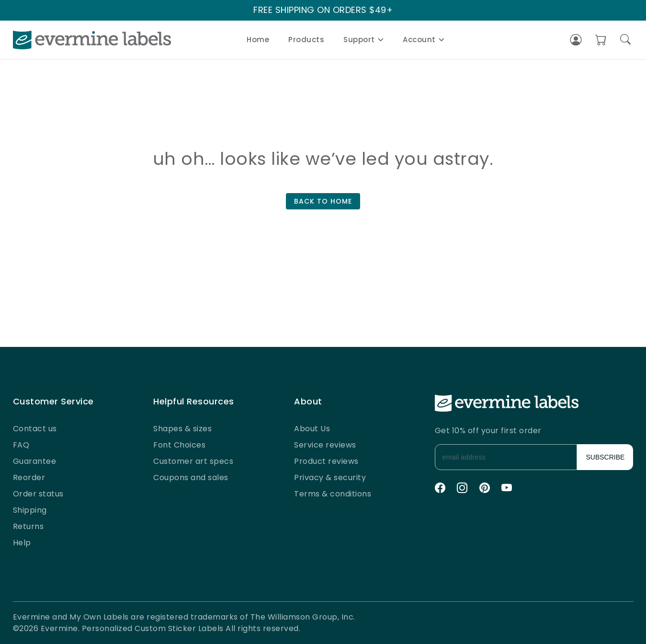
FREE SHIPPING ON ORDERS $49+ (323, 10)
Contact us (35, 429)
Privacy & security (330, 477)
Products (306, 40)
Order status (38, 494)
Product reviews (326, 461)
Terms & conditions (333, 494)
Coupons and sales (191, 477)
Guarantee (35, 461)
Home (258, 40)
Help (22, 543)
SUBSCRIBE (606, 457)
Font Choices (179, 445)
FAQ (21, 445)
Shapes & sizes (182, 429)
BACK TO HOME (323, 201)
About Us (312, 429)
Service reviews (325, 445)
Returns (28, 526)
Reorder (29, 477)
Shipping (30, 510)
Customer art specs (193, 461)
